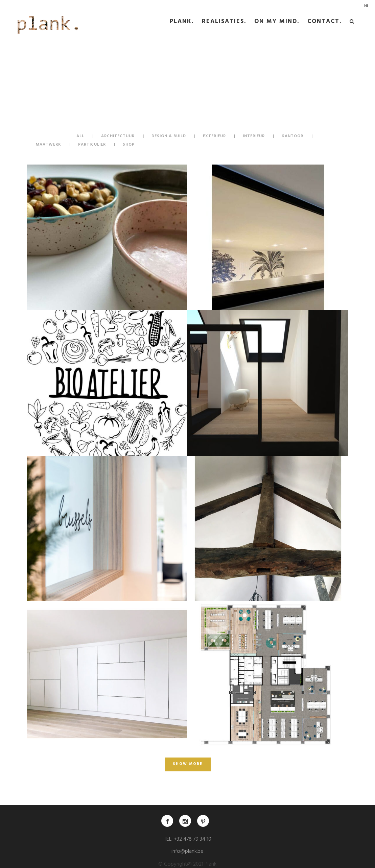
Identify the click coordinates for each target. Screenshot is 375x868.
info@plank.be (187, 852)
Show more (188, 764)
